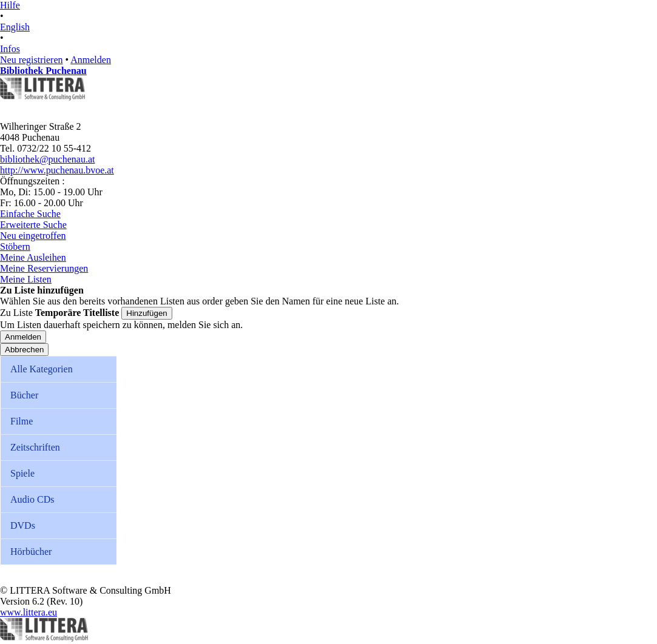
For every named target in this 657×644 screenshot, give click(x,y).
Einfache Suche (30, 214)
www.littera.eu (29, 612)
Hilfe (10, 5)
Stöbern (15, 247)
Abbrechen (24, 350)
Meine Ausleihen (33, 257)
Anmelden (91, 60)
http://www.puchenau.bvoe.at (57, 170)
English (15, 27)
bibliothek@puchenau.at (47, 159)
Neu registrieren (32, 60)
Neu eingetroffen (33, 236)
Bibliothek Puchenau (43, 71)
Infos (10, 49)
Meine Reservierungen (44, 268)
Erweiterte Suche (33, 225)
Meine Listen (26, 279)
